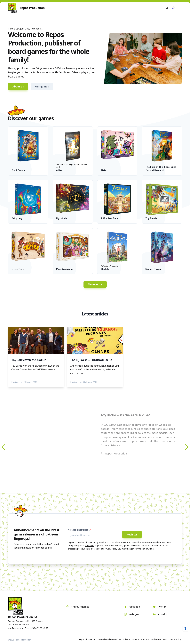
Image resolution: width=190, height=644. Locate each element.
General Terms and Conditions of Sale (149, 639)
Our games (42, 86)
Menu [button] (180, 8)
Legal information (87, 639)
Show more (95, 284)
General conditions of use (109, 639)
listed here (89, 546)
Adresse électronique (79, 530)
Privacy (127, 639)
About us (18, 86)
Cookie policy (175, 639)
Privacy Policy (111, 549)
